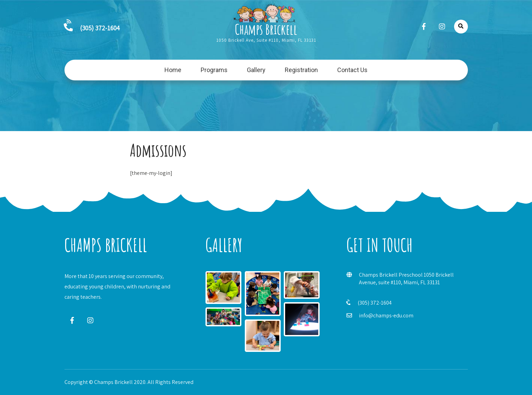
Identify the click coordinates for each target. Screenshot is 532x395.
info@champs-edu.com (386, 315)
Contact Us (352, 70)
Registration (301, 70)
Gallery (256, 70)
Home (173, 70)
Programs (214, 70)
